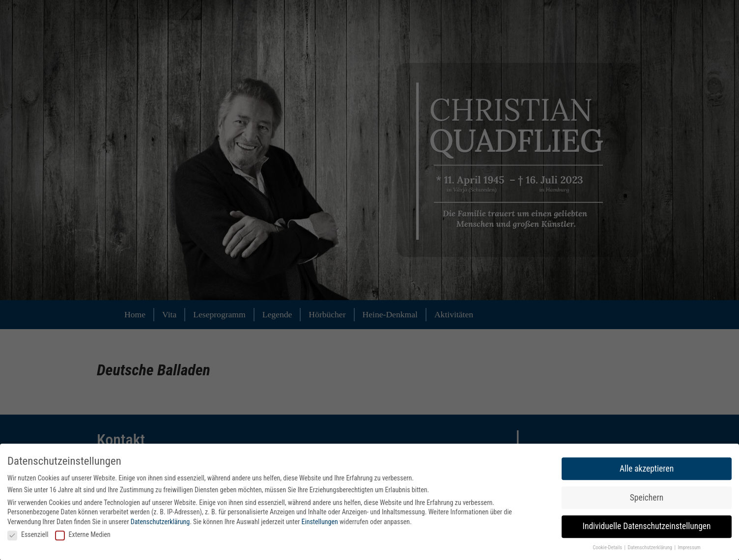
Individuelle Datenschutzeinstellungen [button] (647, 528)
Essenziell (28, 535)
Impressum (689, 549)
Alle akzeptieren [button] (647, 470)
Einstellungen (320, 523)
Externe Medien (83, 535)
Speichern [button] (647, 499)
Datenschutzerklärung (160, 523)
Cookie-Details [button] (608, 549)
